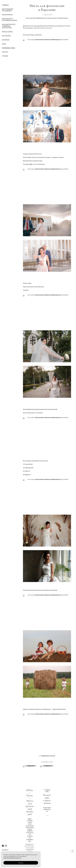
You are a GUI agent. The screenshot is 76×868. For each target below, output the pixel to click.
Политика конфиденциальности (12, 858)
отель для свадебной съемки (30, 849)
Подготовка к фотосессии (47, 799)
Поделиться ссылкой (48, 756)
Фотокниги (6, 36)
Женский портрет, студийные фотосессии (9, 26)
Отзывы (5, 56)
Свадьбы (5, 5)
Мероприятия (7, 15)
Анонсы (5, 52)
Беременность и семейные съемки (9, 19)
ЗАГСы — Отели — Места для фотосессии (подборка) (30, 802)
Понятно (21, 863)
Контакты (6, 40)
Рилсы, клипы (7, 32)
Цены (4, 44)
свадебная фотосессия (29, 845)
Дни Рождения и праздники (8, 10)
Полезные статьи (8, 48)
